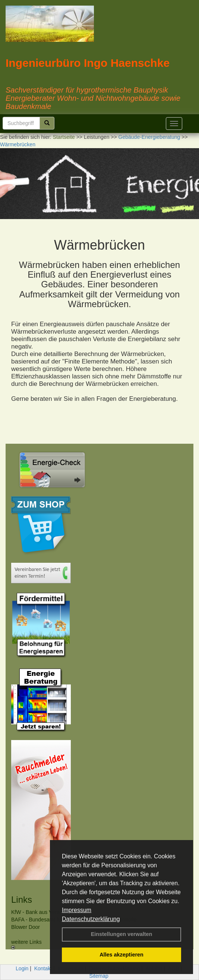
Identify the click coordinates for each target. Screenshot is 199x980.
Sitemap (99, 976)
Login (22, 968)
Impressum (77, 910)
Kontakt (43, 968)
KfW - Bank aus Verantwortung (47, 912)
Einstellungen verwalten (122, 934)
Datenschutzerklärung (91, 919)
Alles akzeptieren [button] (121, 955)
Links (22, 900)
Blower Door (26, 927)
